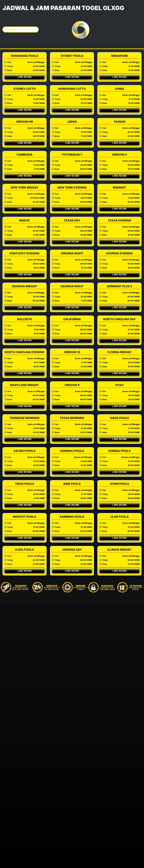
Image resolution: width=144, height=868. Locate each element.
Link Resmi (25, 77)
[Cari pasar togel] (21, 30)
